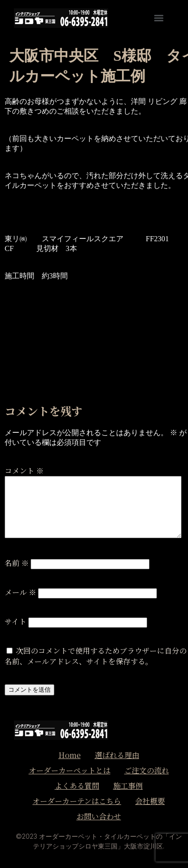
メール (20, 592)
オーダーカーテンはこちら (77, 801)
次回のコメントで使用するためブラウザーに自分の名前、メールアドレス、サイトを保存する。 (96, 656)
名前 (17, 563)
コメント (24, 471)
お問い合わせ (99, 816)
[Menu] (159, 18)
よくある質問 (77, 786)
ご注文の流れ (147, 770)
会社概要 (150, 801)
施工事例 (128, 786)
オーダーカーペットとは (70, 770)
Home (70, 755)
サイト (16, 621)
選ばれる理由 (117, 755)
